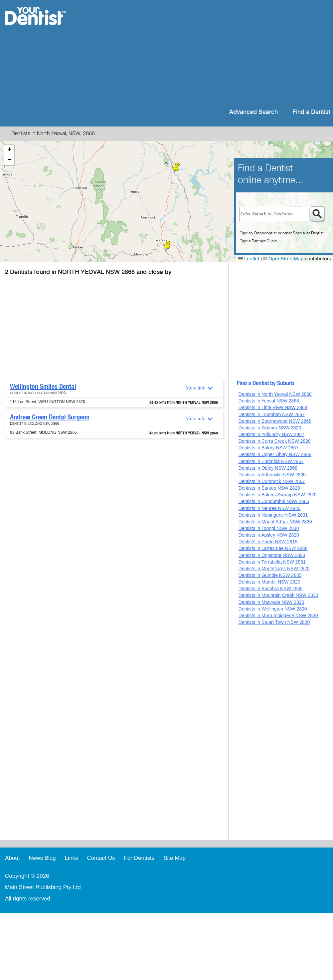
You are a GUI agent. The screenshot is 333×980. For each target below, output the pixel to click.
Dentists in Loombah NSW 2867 (272, 414)
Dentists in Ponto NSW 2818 (268, 542)
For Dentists (139, 858)
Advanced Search (253, 112)
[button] (176, 168)
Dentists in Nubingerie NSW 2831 (273, 515)
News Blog (42, 858)
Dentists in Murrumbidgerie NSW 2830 (278, 615)
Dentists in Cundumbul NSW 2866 (274, 501)
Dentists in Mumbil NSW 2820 (269, 582)
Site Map (174, 858)
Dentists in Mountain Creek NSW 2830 (278, 595)
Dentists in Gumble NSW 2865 (270, 575)
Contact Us (101, 858)
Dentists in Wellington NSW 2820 (273, 609)
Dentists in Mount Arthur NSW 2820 (275, 522)
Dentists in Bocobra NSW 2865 (271, 589)
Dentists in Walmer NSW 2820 (270, 428)
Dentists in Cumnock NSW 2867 (272, 481)
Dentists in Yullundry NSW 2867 (271, 434)
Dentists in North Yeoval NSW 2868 (275, 394)
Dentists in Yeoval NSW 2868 (269, 401)
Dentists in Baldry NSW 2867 (269, 448)
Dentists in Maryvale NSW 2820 (271, 602)
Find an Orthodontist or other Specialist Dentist (282, 233)
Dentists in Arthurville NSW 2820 (272, 475)
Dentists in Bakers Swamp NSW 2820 (278, 495)
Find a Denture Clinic (258, 241)
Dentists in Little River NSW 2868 (273, 407)
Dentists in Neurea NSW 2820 (270, 508)
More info (196, 388)
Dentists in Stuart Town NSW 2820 (274, 622)
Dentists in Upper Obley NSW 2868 (275, 454)
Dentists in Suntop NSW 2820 (269, 488)
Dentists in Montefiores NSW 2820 (274, 569)
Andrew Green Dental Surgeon (50, 417)
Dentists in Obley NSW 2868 (268, 468)
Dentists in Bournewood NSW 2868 (275, 421)
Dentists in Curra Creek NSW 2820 (275, 441)
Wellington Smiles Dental (43, 386)
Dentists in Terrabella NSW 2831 (272, 562)
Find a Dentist (311, 112)
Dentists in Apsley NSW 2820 (269, 535)
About (12, 858)
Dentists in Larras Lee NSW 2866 (273, 548)
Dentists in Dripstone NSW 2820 (272, 555)
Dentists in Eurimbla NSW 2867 (271, 461)
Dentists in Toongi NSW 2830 (269, 528)
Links (72, 858)
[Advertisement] (183, 53)
